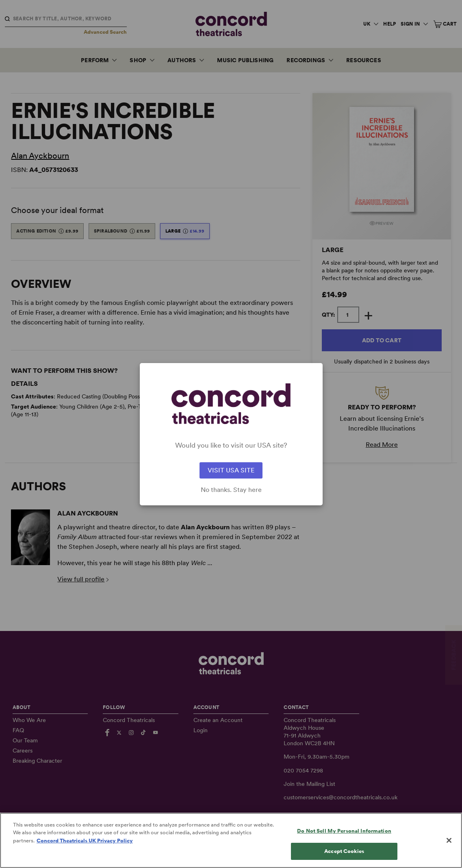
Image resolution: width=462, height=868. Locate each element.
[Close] (449, 849)
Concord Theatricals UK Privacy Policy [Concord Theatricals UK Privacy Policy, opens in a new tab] (85, 849)
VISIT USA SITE (231, 470)
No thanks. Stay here (231, 490)
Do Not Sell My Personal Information (344, 839)
